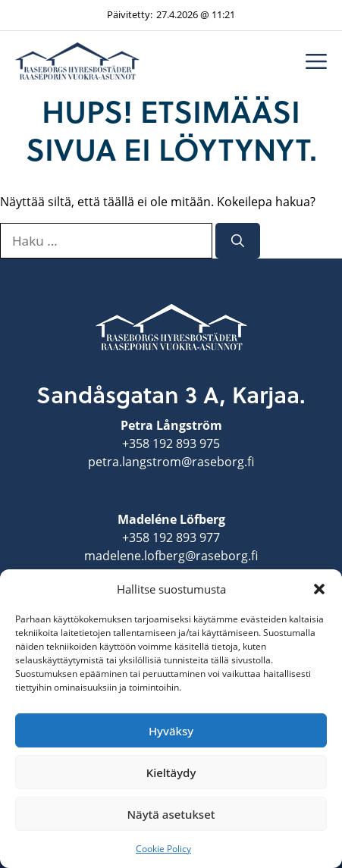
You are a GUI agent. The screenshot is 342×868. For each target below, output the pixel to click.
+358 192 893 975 (171, 443)
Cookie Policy (163, 849)
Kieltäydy (171, 772)
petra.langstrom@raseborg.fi (171, 462)
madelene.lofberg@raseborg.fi (171, 556)
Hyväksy (171, 731)
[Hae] (238, 241)
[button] (319, 589)
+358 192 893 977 (171, 537)
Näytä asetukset (171, 814)
